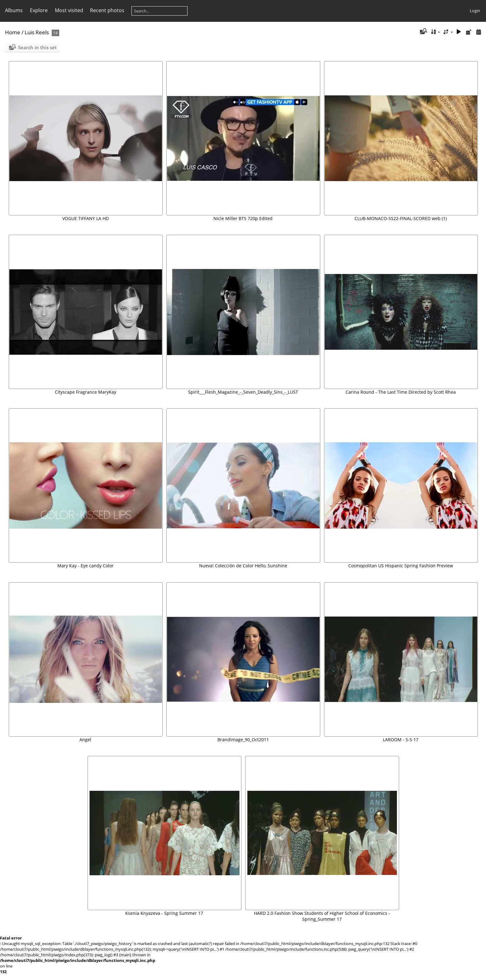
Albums (14, 10)
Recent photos (107, 10)
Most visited (69, 10)
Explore (39, 10)
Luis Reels (37, 32)
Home (13, 32)
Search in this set (37, 47)
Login (475, 11)
